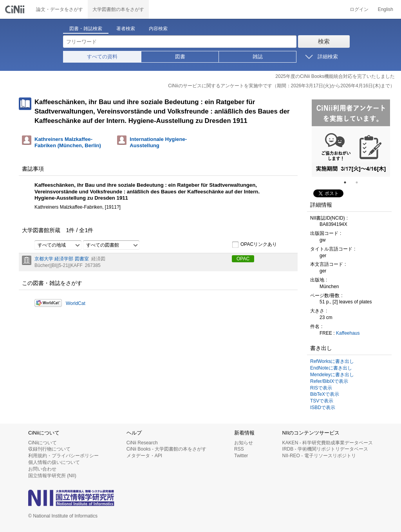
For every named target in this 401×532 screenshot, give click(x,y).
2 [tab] (360, 182)
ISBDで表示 (323, 408)
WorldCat (76, 303)
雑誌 (258, 57)
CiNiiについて (42, 443)
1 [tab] (348, 182)
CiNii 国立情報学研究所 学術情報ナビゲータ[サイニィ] (16, 9)
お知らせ (244, 443)
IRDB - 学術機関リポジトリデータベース (325, 449)
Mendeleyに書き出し (332, 375)
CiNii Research (142, 443)
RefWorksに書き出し (332, 361)
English (386, 9)
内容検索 (158, 29)
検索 (324, 41)
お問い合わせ (42, 469)
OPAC (243, 259)
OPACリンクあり (254, 245)
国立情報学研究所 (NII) (52, 476)
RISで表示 (321, 388)
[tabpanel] (351, 138)
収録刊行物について (49, 449)
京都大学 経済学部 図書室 (62, 259)
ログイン (359, 9)
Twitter (241, 456)
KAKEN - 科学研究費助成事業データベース (328, 443)
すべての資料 (102, 57)
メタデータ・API (144, 456)
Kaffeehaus (348, 333)
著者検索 (126, 29)
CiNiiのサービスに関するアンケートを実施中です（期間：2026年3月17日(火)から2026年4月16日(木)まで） (281, 86)
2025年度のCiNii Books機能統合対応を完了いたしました (335, 76)
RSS (239, 449)
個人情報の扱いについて (54, 462)
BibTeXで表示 (325, 394)
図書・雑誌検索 (86, 29)
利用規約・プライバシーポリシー (63, 456)
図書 (180, 57)
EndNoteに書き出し (331, 368)
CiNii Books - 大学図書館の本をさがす (167, 449)
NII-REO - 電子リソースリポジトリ (319, 456)
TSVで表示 (322, 401)
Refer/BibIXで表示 (329, 381)
